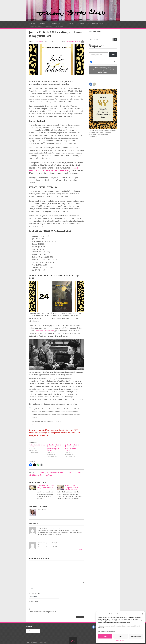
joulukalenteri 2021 (68, 473)
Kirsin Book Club (36, 26)
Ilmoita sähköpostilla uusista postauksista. (43, 612)
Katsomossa (70, 23)
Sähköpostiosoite (35, 593)
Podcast (49, 26)
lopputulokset (46, 475)
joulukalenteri (53, 473)
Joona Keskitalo (61, 170)
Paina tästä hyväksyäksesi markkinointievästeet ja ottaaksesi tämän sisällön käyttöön (103, 70)
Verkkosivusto (34, 601)
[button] (142, 614)
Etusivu (32, 23)
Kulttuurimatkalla (95, 23)
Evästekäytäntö (120, 641)
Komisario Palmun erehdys (45, 331)
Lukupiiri (59, 26)
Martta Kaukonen (44, 170)
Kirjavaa (81, 23)
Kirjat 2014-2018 (56, 23)
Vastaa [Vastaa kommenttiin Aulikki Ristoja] (81, 549)
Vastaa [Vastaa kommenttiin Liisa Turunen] (81, 537)
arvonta (42, 473)
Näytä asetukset (136, 636)
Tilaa (113, 55)
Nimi (31, 585)
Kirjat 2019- (43, 23)
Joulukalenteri (70, 41)
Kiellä (121, 636)
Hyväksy (105, 636)
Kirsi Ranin (39, 41)
